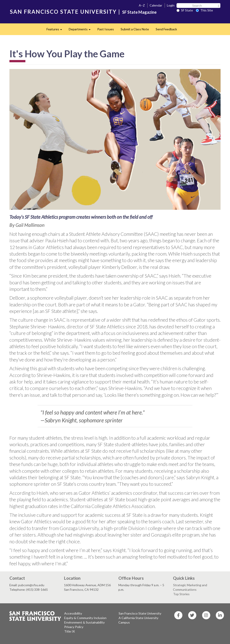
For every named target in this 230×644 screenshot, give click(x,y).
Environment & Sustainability (84, 622)
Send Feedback (166, 29)
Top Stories (181, 594)
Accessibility (73, 613)
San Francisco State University (140, 613)
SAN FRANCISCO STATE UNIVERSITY (63, 12)
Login (171, 5)
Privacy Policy (74, 627)
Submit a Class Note (135, 29)
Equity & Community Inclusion (85, 618)
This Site (204, 10)
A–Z (142, 5)
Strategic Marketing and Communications (190, 587)
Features (56, 30)
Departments (81, 30)
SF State (185, 10)
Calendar (156, 5)
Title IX (70, 631)
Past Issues (106, 29)
